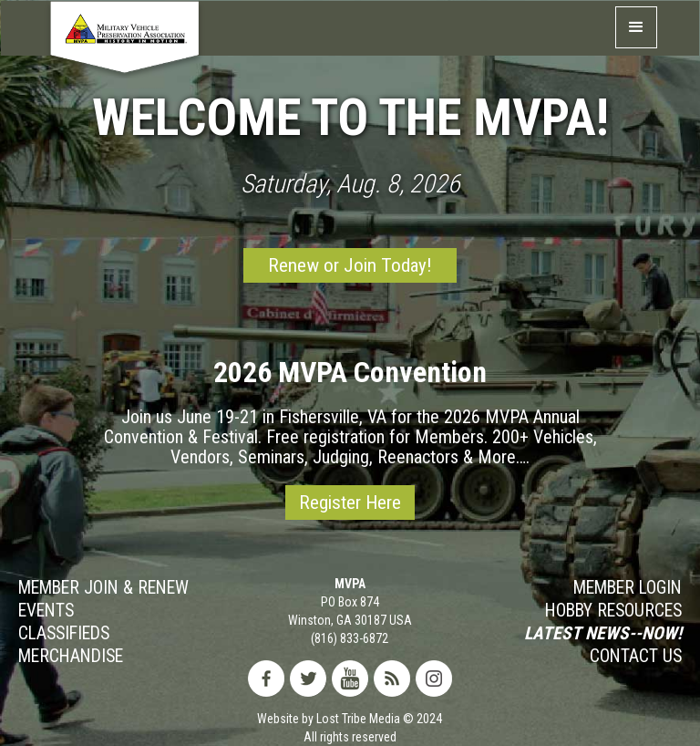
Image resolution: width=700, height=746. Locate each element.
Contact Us (636, 657)
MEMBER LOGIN (628, 588)
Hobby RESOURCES (613, 611)
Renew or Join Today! (350, 265)
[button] (636, 27)
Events (46, 611)
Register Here (350, 503)
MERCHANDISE (71, 657)
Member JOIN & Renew (103, 588)
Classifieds (64, 634)
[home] (125, 43)
